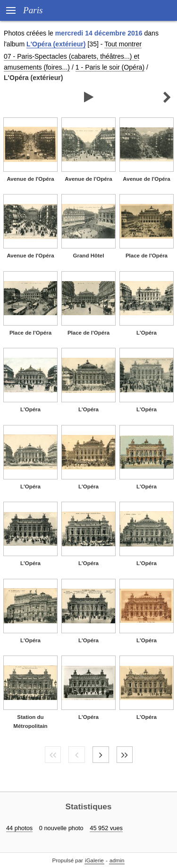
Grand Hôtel (89, 256)
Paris (33, 10)
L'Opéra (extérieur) (56, 44)
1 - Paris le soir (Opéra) (110, 67)
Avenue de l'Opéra (30, 179)
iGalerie (94, 860)
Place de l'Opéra (147, 256)
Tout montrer (123, 44)
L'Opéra (147, 333)
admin (117, 860)
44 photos (19, 828)
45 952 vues (106, 828)
